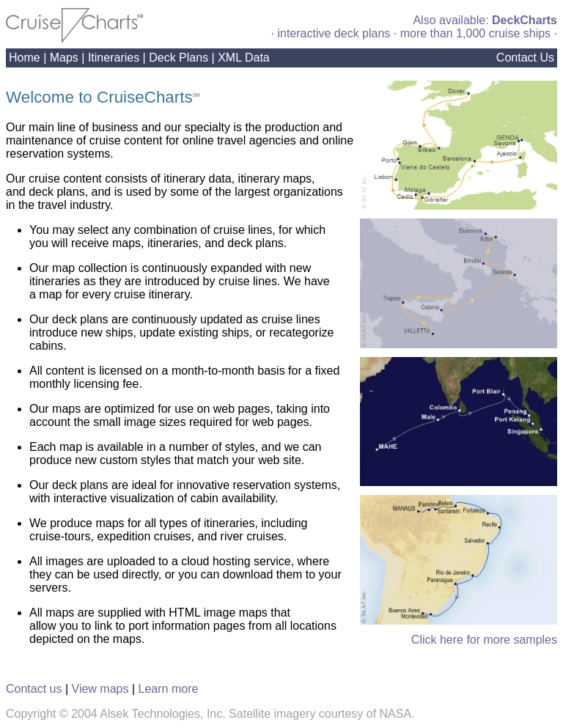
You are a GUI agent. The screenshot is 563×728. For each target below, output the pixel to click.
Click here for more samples (484, 640)
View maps (100, 689)
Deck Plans (179, 58)
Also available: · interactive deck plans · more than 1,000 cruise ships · (414, 27)
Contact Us (525, 58)
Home (25, 58)
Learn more (169, 689)
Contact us (34, 689)
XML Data (244, 58)
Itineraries (114, 58)
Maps (64, 58)
